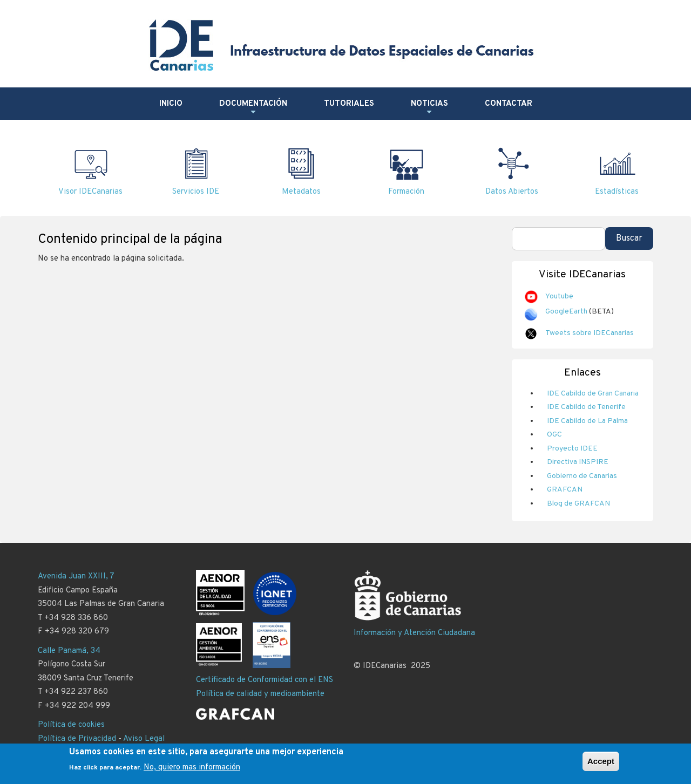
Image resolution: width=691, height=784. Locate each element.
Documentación (253, 108)
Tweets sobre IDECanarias (590, 333)
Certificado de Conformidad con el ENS (265, 680)
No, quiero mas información (192, 768)
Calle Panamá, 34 (69, 651)
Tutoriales (349, 104)
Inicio (171, 104)
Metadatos (301, 192)
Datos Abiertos (512, 192)
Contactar (509, 104)
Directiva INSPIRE (578, 462)
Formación (406, 192)
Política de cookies (71, 725)
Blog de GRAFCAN (578, 504)
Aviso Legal (144, 739)
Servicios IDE (196, 192)
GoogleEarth (566, 312)
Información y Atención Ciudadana (414, 633)
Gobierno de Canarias (582, 476)
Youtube (559, 296)
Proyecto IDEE (572, 449)
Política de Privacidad (77, 739)
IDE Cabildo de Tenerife (586, 407)
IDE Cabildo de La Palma (587, 421)
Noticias (429, 108)
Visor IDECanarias (90, 192)
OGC (554, 435)
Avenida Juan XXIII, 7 (76, 577)
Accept (601, 761)
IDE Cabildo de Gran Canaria (593, 394)
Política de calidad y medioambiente (260, 694)
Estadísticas (617, 192)
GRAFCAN (565, 490)
